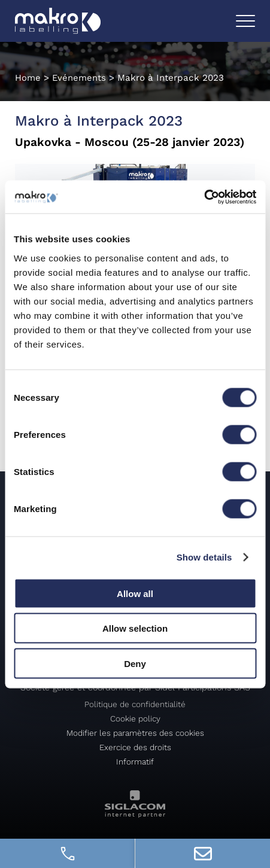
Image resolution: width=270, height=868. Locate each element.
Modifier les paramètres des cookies (135, 733)
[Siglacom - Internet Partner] (135, 814)
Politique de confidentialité (135, 704)
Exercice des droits (135, 747)
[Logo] (60, 21)
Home (28, 78)
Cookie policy (135, 718)
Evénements (79, 78)
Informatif (135, 762)
